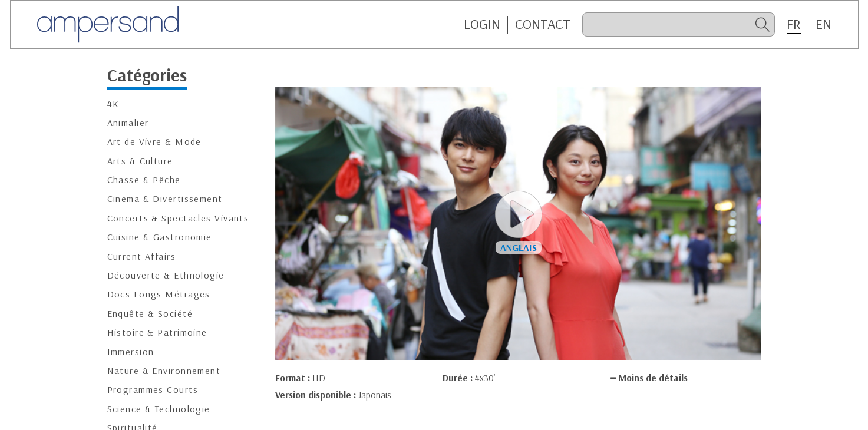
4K (113, 104)
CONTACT (543, 24)
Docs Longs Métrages (159, 294)
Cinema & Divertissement (165, 199)
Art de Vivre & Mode (154, 142)
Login (482, 24)
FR (794, 24)
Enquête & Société (150, 314)
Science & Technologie (159, 409)
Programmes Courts (153, 390)
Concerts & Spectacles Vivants (178, 218)
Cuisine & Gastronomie (160, 237)
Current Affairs (142, 257)
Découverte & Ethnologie (166, 275)
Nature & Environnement (164, 371)
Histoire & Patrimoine (157, 333)
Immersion (131, 352)
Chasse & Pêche (144, 180)
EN (824, 24)
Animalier (128, 123)
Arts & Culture (140, 161)
